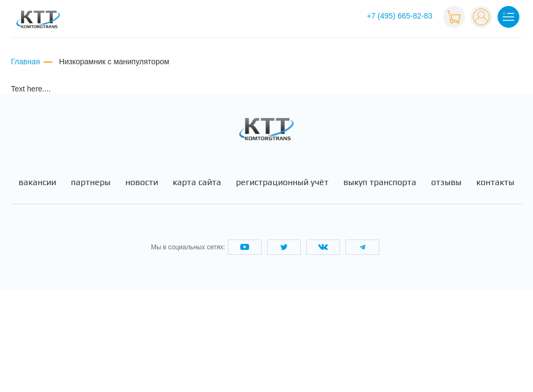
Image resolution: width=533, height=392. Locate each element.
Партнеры (91, 182)
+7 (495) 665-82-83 (399, 16)
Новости (142, 182)
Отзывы (446, 182)
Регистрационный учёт (282, 182)
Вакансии (37, 182)
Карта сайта (197, 182)
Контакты (495, 182)
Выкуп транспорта (380, 182)
